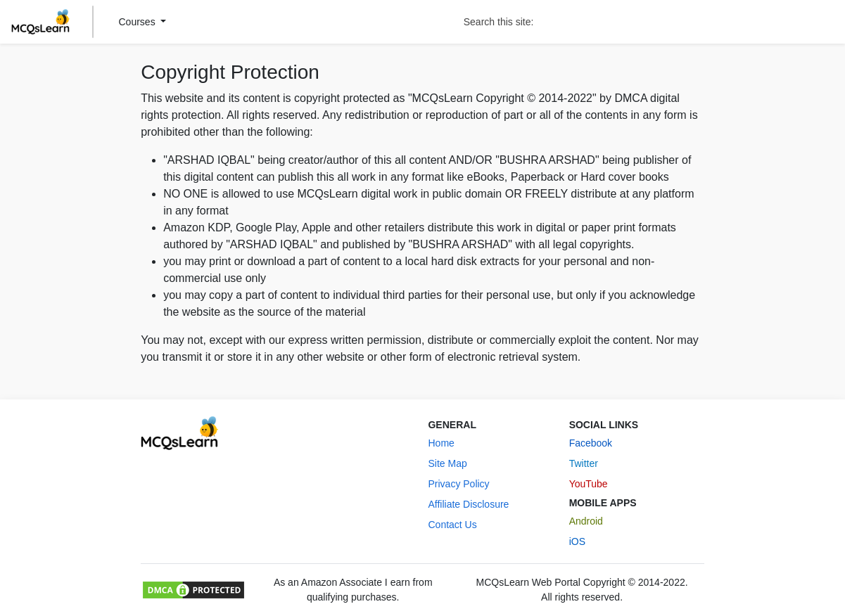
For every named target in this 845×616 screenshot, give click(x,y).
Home (441, 443)
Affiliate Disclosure (468, 504)
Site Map (447, 463)
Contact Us (452, 525)
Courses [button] (139, 22)
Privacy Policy (458, 484)
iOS (577, 541)
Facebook (591, 443)
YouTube (589, 484)
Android (586, 521)
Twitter (584, 463)
